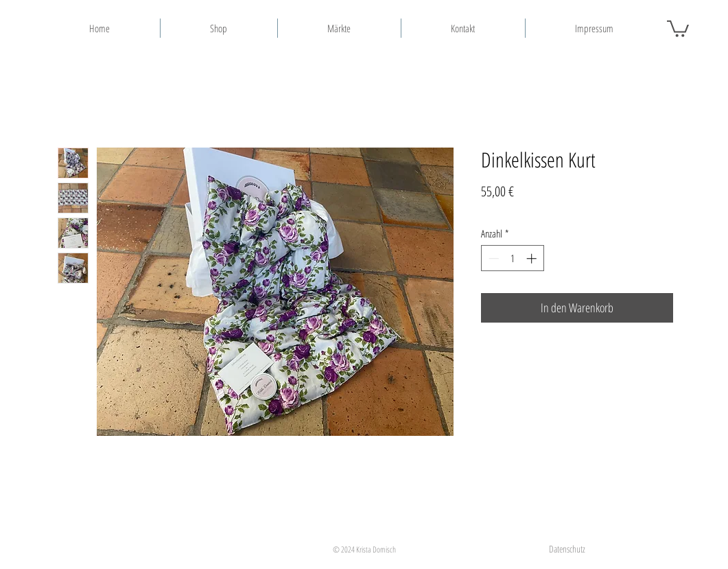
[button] (678, 28)
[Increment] (533, 258)
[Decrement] (492, 258)
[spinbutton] (512, 258)
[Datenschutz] (567, 549)
